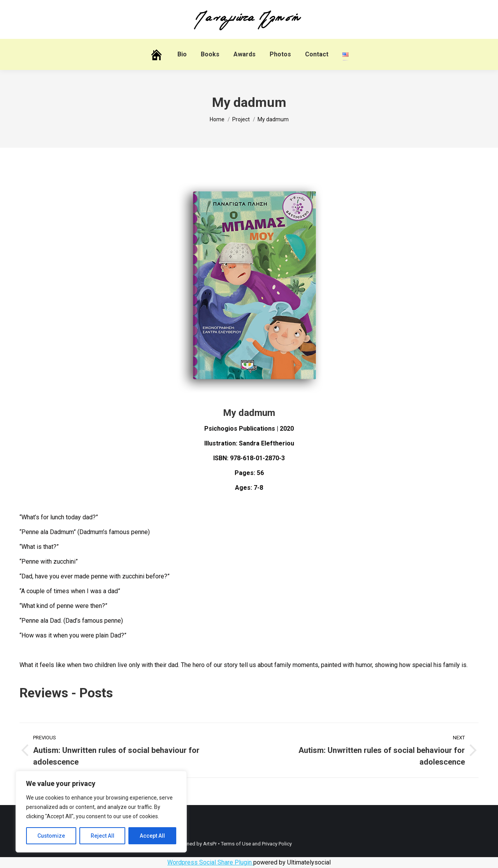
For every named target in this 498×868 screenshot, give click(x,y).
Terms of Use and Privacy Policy (256, 844)
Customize (51, 836)
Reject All (103, 836)
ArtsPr (210, 844)
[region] (101, 812)
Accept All (152, 836)
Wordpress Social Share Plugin (210, 862)
